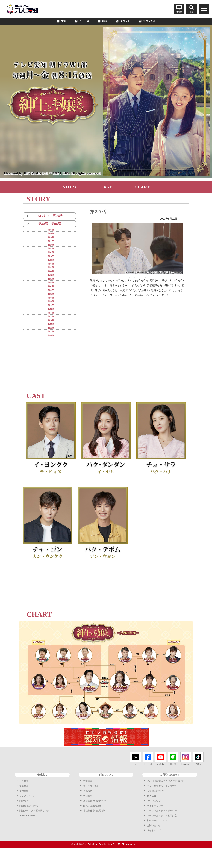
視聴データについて (157, 838)
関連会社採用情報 (29, 823)
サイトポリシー (155, 823)
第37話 (51, 261)
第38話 (51, 265)
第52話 (51, 326)
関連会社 (24, 818)
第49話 (51, 313)
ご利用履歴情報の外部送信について (165, 798)
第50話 (51, 317)
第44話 (51, 291)
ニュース (82, 21)
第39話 (51, 269)
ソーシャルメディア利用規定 (162, 833)
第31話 (51, 234)
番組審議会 (89, 813)
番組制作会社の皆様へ (95, 828)
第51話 (51, 322)
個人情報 (152, 813)
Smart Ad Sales (27, 833)
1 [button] (129, 277)
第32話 (51, 239)
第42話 (51, 282)
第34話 (51, 247)
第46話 (51, 300)
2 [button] (135, 277)
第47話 (51, 304)
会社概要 (24, 798)
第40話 (51, 274)
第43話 (51, 287)
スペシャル (147, 21)
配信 (102, 21)
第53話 (51, 331)
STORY (70, 187)
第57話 (51, 348)
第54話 (51, 335)
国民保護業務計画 (92, 823)
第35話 (51, 252)
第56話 (51, 344)
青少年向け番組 (91, 803)
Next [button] (186, 249)
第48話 (51, 309)
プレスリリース (27, 813)
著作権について (155, 818)
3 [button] (140, 277)
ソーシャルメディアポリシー (162, 828)
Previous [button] (89, 249)
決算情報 (24, 803)
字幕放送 (88, 808)
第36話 (51, 256)
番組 (61, 21)
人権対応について (156, 808)
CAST (106, 187)
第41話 (51, 278)
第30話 (51, 230)
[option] (137, 249)
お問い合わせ (154, 843)
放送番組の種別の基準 (95, 818)
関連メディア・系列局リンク (34, 828)
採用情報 (24, 808)
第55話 (51, 339)
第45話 (51, 295)
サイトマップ (154, 848)
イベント (123, 21)
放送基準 (88, 798)
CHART (142, 187)
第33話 (51, 243)
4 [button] (145, 277)
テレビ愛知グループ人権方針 (162, 803)
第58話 (51, 352)
